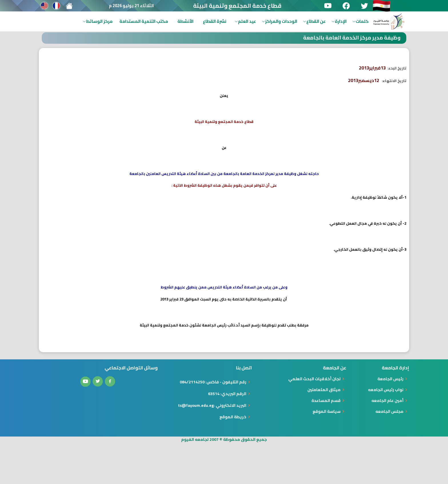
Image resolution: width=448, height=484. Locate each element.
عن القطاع (314, 21)
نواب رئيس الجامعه (386, 390)
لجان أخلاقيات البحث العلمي (314, 379)
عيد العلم (245, 21)
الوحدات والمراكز (279, 21)
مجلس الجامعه (389, 411)
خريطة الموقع (233, 417)
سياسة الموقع (327, 411)
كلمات (360, 21)
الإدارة (339, 21)
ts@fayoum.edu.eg (196, 405)
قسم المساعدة (326, 401)
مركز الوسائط (98, 21)
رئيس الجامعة (390, 379)
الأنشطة (185, 21)
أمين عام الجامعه (387, 401)
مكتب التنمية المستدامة (144, 21)
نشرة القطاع (215, 21)
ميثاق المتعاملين (324, 390)
